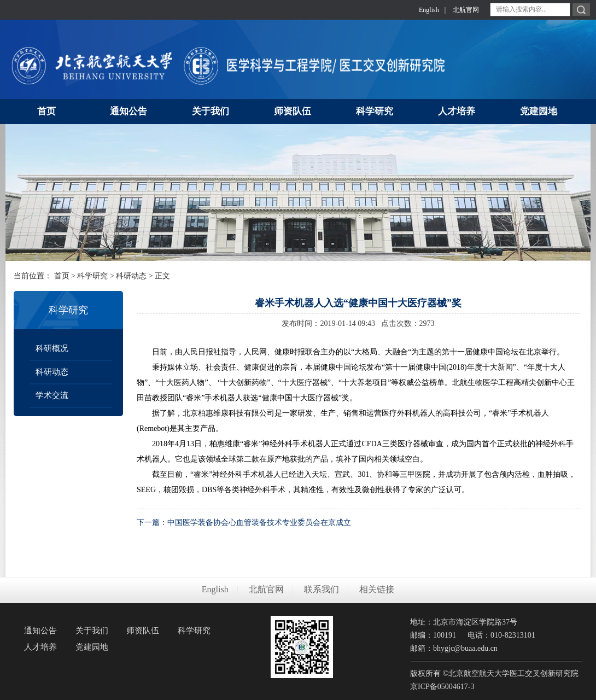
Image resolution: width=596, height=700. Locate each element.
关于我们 (92, 631)
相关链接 (377, 589)
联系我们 (322, 589)
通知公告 (40, 631)
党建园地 (92, 647)
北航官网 (466, 10)
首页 (62, 276)
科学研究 (92, 276)
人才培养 (40, 647)
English (429, 10)
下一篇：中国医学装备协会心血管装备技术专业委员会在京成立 (244, 523)
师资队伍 (143, 631)
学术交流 (52, 395)
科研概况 (52, 348)
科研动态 (131, 276)
